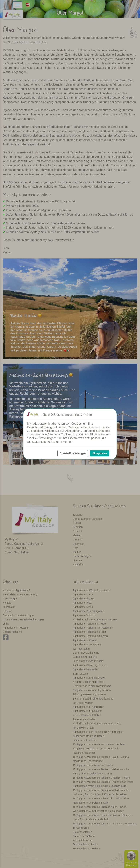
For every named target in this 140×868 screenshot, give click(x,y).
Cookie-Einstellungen (73, 453)
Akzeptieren (100, 453)
